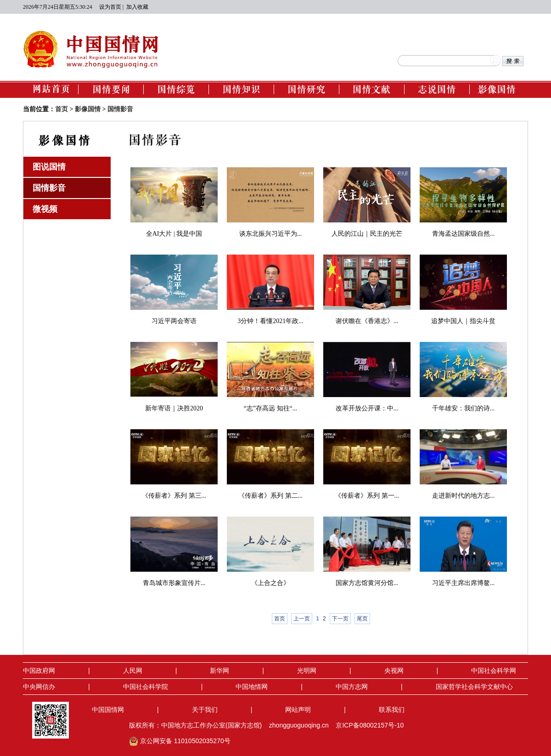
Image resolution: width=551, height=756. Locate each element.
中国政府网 (39, 671)
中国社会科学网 (494, 671)
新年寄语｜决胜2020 (174, 408)
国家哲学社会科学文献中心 (474, 687)
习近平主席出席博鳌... (464, 583)
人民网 (133, 671)
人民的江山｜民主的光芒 (367, 234)
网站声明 (298, 710)
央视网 (394, 671)
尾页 (362, 619)
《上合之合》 (270, 583)
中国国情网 (108, 710)
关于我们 (205, 710)
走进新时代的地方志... (464, 496)
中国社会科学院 (146, 687)
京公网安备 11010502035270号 (181, 741)
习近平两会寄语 (174, 321)
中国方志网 (352, 687)
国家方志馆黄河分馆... (367, 583)
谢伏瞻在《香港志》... (367, 321)
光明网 (307, 671)
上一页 (302, 619)
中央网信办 (39, 687)
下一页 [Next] (340, 619)
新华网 (219, 671)
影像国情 (88, 109)
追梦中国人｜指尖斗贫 (463, 321)
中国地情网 (252, 687)
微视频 (45, 209)
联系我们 (392, 710)
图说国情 (49, 167)
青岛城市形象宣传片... (174, 583)
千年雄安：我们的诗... (464, 408)
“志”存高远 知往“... (271, 408)
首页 (62, 109)
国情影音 (120, 109)
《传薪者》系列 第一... (367, 496)
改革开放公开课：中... (367, 408)
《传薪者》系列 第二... (270, 496)
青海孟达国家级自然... (464, 234)
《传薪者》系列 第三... (174, 496)
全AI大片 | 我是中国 (174, 234)
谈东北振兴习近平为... (271, 234)
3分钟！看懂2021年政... (270, 321)
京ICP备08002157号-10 (370, 725)
